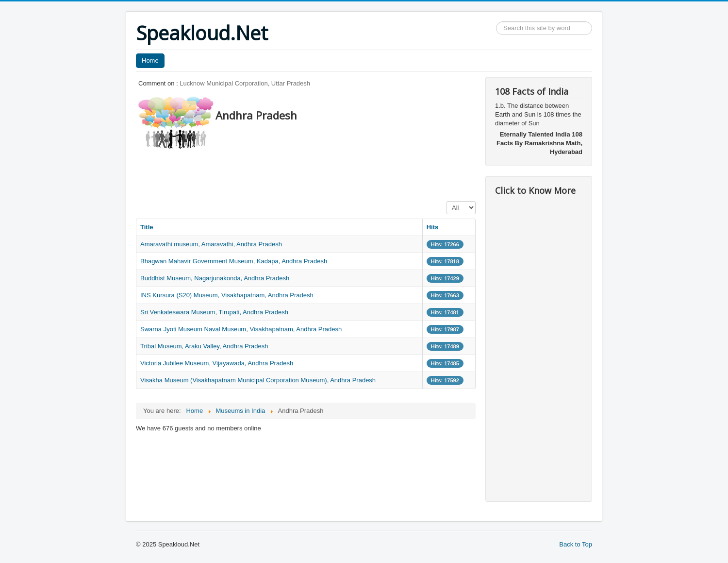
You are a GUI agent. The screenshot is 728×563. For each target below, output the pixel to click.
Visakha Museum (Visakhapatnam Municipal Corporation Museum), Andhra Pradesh (258, 380)
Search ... (496, 22)
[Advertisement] (313, 172)
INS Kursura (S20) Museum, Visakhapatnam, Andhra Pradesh (227, 295)
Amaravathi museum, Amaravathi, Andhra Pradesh (211, 244)
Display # (447, 201)
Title (147, 227)
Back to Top (576, 544)
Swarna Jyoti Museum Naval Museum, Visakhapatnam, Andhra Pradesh (241, 329)
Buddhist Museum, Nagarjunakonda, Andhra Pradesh (215, 278)
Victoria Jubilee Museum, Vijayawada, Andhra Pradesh (217, 363)
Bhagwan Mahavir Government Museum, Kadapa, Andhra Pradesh (234, 261)
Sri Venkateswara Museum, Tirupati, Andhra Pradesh (214, 312)
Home (150, 60)
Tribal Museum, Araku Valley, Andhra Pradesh (204, 346)
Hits (433, 227)
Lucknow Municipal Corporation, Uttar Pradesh (245, 83)
